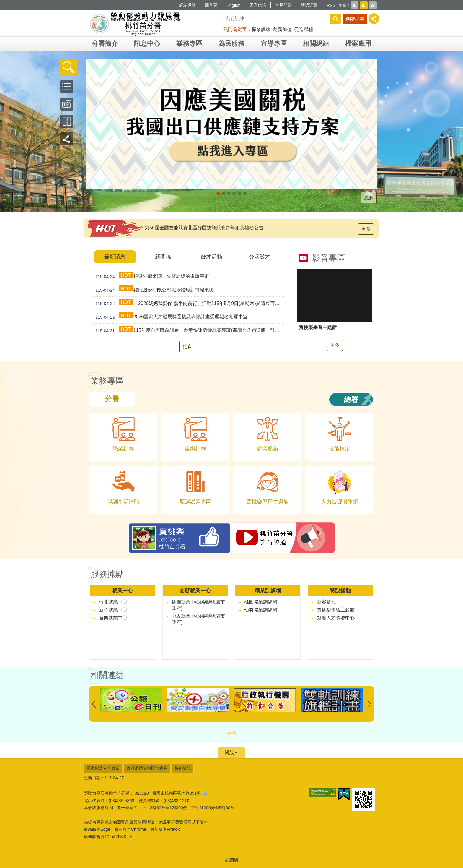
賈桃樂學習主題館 (336, 610)
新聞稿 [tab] (163, 257)
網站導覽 (188, 5)
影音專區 (329, 258)
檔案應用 (358, 44)
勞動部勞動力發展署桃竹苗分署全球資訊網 (135, 24)
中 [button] (364, 5)
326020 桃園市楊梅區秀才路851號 (171, 793)
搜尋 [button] (335, 19)
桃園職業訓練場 (261, 602)
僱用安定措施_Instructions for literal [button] (234, 193)
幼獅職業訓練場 (261, 610)
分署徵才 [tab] (260, 257)
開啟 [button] (229, 753)
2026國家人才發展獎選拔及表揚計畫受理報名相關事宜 (170, 317)
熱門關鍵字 (235, 29)
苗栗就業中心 (113, 618)
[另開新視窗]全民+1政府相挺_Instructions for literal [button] (224, 193)
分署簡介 (105, 44)
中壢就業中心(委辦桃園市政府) (198, 619)
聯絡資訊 (183, 768)
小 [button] (355, 5)
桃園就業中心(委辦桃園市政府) (198, 605)
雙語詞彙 (309, 5)
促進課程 (304, 29)
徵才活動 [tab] (211, 257)
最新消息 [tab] (115, 257)
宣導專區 (274, 44)
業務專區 (189, 44)
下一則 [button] (369, 704)
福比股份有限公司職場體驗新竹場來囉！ (156, 290)
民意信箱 (258, 5)
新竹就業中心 (113, 610)
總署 (351, 399)
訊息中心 (147, 44)
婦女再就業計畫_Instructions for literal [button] (239, 193)
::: (177, 5)
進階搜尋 (355, 19)
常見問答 (283, 5)
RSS (331, 5)
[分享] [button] (374, 19)
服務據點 (107, 574)
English (233, 5)
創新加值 (282, 29)
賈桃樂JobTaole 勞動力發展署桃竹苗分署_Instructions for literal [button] (245, 193)
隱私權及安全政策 (103, 768)
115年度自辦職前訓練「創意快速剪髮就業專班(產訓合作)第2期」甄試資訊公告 (188, 330)
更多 (369, 198)
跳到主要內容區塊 (3, 3)
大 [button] (373, 5)
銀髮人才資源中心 (336, 618)
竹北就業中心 (113, 602)
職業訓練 (261, 29)
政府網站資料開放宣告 (147, 768)
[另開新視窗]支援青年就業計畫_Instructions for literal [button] (229, 193)
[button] (69, 67)
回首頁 (211, 5)
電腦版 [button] (231, 860)
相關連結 (107, 675)
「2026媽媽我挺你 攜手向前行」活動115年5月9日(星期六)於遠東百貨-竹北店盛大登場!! (188, 303)
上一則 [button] (94, 704)
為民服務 (231, 44)
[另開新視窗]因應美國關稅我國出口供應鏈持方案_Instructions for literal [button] (218, 193)
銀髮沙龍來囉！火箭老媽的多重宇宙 (151, 276)
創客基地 (326, 602)
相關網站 (316, 44)
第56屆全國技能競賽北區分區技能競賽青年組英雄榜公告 (204, 228)
